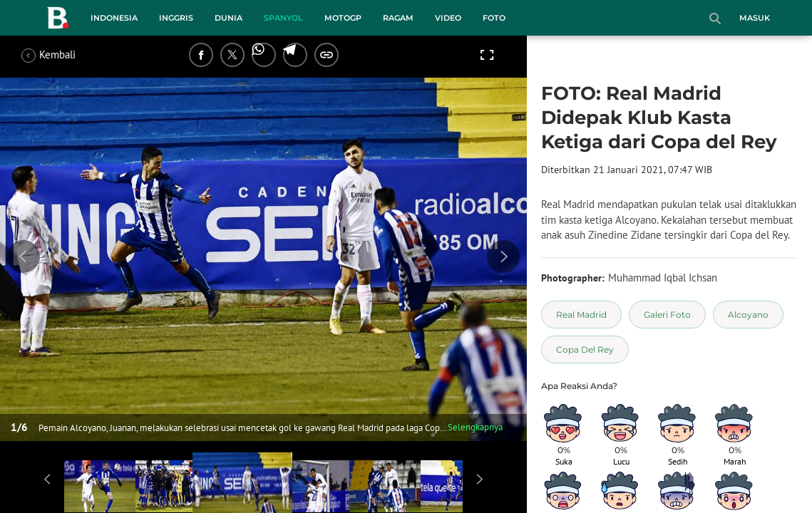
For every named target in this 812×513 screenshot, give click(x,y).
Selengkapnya (475, 427)
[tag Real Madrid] (581, 315)
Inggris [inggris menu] (176, 18)
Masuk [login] (755, 18)
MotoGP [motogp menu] (343, 18)
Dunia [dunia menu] (228, 18)
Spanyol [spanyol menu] (283, 18)
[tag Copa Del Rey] (585, 349)
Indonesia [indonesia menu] (114, 18)
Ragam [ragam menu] (398, 18)
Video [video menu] (448, 18)
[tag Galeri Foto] (667, 315)
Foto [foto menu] (494, 18)
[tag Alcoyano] (748, 315)
